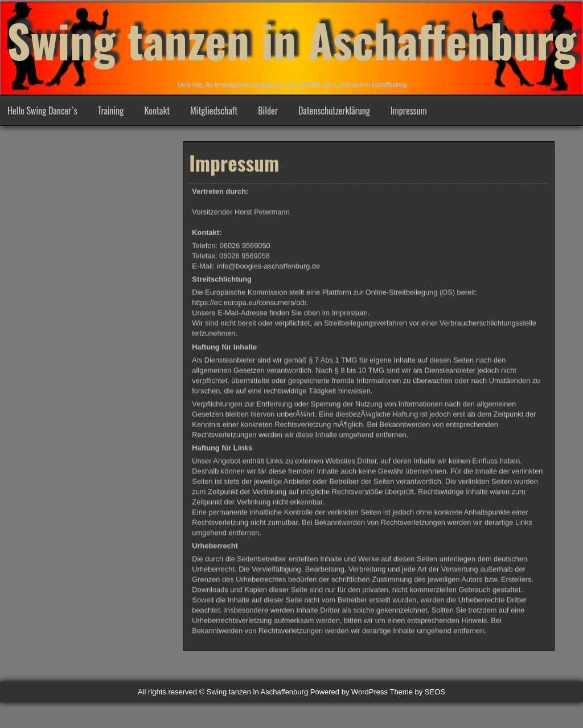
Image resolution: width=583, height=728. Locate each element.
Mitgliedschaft (214, 111)
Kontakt (157, 111)
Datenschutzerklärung (334, 111)
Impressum (409, 111)
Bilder (268, 111)
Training (111, 111)
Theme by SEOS (417, 692)
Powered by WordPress (349, 692)
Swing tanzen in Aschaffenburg (291, 40)
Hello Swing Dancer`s (42, 111)
